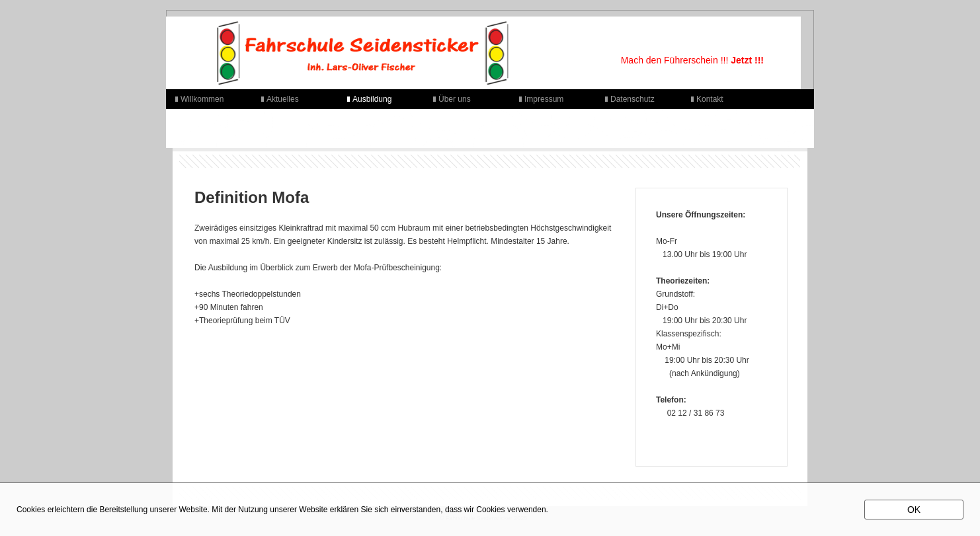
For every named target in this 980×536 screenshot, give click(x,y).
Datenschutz (633, 99)
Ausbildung (372, 99)
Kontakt (710, 99)
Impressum (544, 99)
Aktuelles (283, 99)
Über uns (455, 99)
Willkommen (202, 99)
